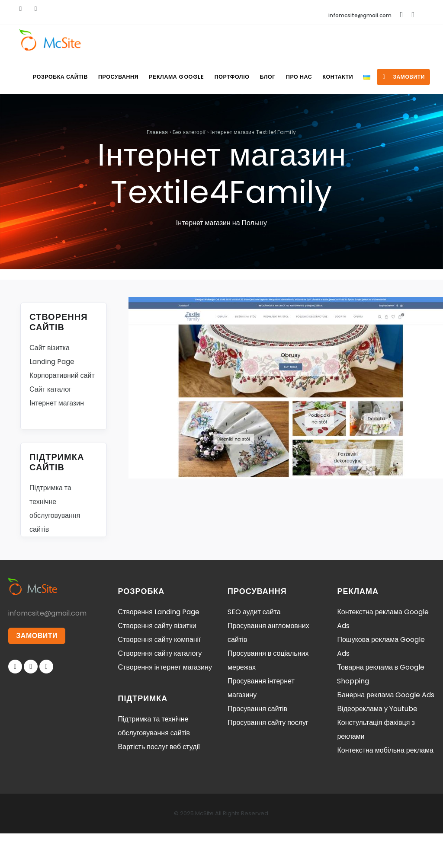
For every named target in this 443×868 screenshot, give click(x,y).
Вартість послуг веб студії (159, 781)
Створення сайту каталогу (160, 688)
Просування (106, 77)
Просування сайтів (257, 743)
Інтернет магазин (57, 438)
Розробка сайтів (47, 77)
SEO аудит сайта (254, 646)
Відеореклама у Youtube (377, 743)
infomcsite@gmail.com (360, 15)
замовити (43, 111)
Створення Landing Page (159, 646)
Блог (261, 77)
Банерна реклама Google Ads (386, 729)
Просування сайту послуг (268, 757)
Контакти (335, 77)
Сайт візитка (50, 382)
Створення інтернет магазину (165, 702)
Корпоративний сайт (62, 410)
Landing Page (52, 396)
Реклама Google (166, 77)
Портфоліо (223, 77)
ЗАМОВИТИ (37, 671)
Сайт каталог (50, 424)
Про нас (294, 77)
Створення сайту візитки (157, 660)
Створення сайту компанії (159, 674)
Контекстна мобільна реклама (385, 785)
